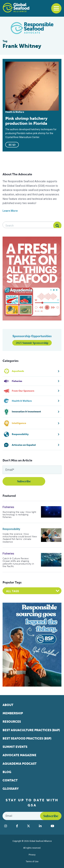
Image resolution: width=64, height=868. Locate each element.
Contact (10, 780)
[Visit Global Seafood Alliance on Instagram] (8, 826)
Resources (12, 722)
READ (12, 145)
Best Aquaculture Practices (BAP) (31, 730)
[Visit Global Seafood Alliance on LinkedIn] (43, 826)
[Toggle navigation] (56, 8)
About (8, 705)
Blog (7, 772)
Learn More (10, 211)
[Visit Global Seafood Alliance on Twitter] (31, 826)
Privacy (32, 855)
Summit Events (15, 747)
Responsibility (11, 529)
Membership (13, 713)
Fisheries (8, 507)
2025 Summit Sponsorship (32, 343)
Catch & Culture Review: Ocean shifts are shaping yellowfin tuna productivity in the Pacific (18, 562)
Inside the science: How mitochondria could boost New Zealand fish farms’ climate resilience (20, 538)
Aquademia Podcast (20, 764)
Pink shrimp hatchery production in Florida (26, 121)
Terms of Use (32, 862)
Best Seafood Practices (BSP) (27, 738)
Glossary (11, 789)
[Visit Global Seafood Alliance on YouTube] (55, 826)
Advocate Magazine (19, 755)
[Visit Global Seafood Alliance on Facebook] (20, 826)
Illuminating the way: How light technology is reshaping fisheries (19, 515)
